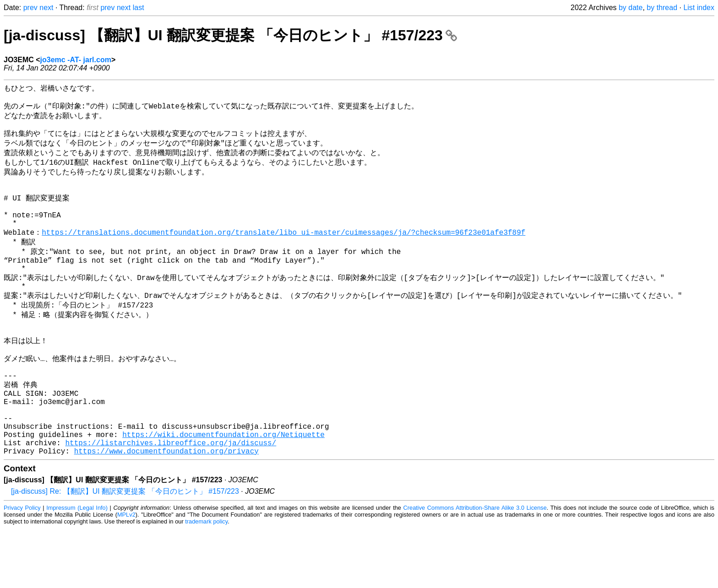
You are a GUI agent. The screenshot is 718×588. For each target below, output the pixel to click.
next (46, 8)
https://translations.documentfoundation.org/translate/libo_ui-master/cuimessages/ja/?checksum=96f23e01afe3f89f (283, 254)
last (139, 8)
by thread (662, 8)
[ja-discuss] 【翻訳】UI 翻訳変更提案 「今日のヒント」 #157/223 (230, 35)
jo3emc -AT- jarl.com (76, 60)
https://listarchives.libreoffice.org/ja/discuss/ (171, 500)
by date (631, 8)
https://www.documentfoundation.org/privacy (166, 510)
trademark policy (206, 581)
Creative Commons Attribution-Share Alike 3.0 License (475, 567)
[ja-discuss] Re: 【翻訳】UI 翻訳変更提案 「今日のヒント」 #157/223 (125, 551)
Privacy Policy (22, 567)
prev (30, 8)
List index (699, 8)
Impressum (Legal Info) (77, 567)
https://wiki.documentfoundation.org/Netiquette (223, 490)
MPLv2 (126, 574)
